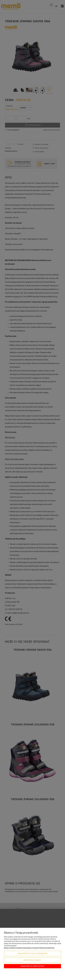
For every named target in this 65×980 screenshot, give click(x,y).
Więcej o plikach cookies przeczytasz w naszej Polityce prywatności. (29, 948)
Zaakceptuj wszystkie (33, 966)
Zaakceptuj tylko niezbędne (32, 954)
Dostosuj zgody (32, 960)
